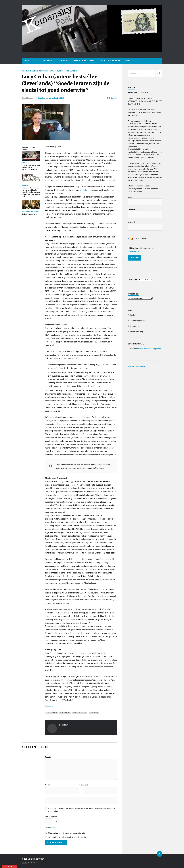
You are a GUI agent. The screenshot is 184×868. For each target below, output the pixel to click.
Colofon (64, 61)
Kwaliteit (55, 71)
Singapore (94, 713)
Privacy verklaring (111, 61)
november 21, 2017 (57, 98)
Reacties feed (136, 326)
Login (133, 315)
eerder (57, 180)
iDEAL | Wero (137, 238)
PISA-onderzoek (80, 713)
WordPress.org (136, 332)
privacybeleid (133, 251)
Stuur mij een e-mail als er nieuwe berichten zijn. (68, 837)
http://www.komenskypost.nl (149, 349)
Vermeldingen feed (138, 320)
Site (81, 785)
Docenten (44, 71)
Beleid (25, 71)
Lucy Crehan (65, 713)
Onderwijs (48, 61)
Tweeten (49, 706)
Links (128, 61)
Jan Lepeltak (52, 713)
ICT (35, 61)
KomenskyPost (38, 859)
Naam (48, 785)
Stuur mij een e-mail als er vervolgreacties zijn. (67, 833)
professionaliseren (70, 71)
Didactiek (33, 71)
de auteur (42, 98)
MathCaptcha (53, 827)
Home (27, 61)
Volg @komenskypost (136, 366)
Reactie (49, 757)
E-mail (86, 785)
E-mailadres (132, 210)
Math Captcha (51, 816)
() (135, 222)
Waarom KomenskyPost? (85, 61)
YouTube (84, 190)
